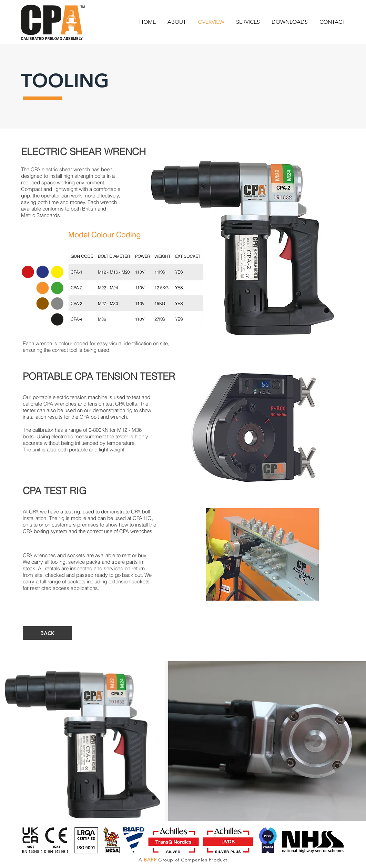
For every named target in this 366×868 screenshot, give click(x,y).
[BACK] (47, 633)
